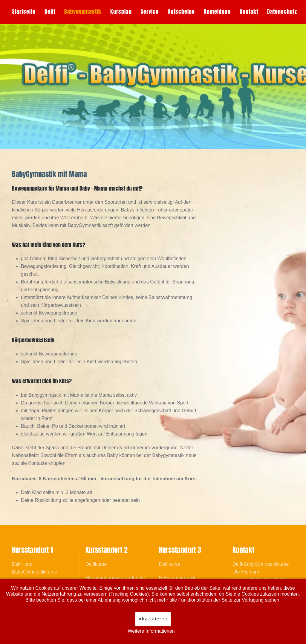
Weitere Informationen (151, 631)
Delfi (50, 12)
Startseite (24, 12)
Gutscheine (181, 12)
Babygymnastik (83, 12)
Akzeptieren (153, 619)
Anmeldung (217, 12)
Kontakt (249, 12)
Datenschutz (282, 12)
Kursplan (121, 12)
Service (150, 12)
